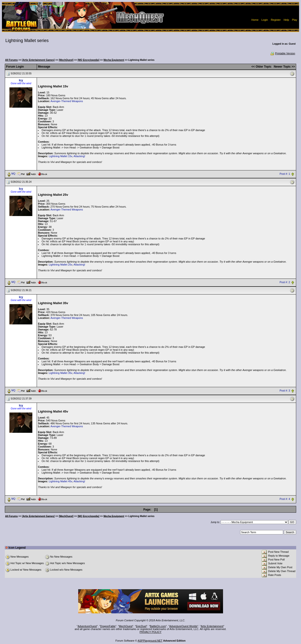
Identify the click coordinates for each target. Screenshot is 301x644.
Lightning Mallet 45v (60, 481)
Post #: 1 (285, 174)
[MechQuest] (66, 60)
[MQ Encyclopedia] (88, 60)
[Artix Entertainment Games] (38, 60)
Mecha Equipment (114, 60)
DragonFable (108, 626)
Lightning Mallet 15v (60, 156)
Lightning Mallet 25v (60, 265)
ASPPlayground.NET (150, 641)
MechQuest (126, 626)
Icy (21, 80)
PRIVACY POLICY (150, 632)
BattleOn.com (158, 626)
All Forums (11, 60)
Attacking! (79, 156)
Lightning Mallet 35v (60, 373)
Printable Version (283, 53)
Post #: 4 (285, 499)
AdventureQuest (87, 626)
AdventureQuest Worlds (183, 626)
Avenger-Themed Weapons (67, 101)
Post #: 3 (285, 391)
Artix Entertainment (212, 626)
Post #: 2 (285, 282)
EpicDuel (141, 626)
